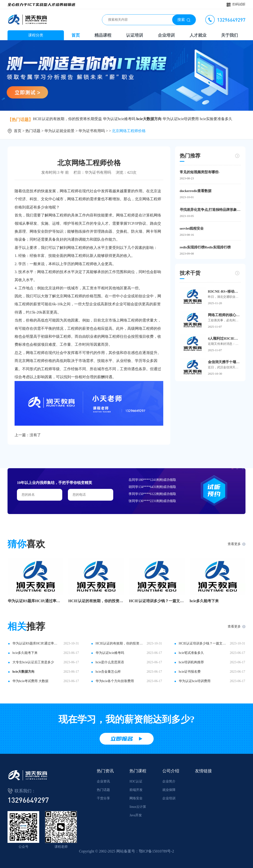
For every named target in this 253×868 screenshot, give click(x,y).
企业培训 (166, 35)
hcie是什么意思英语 (110, 662)
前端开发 (136, 790)
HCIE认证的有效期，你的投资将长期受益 (67, 119)
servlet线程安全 (192, 228)
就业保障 (169, 790)
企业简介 (169, 781)
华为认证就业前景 (59, 131)
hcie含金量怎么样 (108, 672)
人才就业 (198, 35)
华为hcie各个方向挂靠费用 (115, 681)
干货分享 (103, 798)
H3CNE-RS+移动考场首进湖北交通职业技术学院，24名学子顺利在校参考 (224, 291)
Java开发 (136, 815)
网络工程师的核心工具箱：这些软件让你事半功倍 (224, 315)
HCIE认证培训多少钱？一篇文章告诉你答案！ (157, 601)
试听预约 (214, 490)
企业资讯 (103, 781)
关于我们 (230, 35)
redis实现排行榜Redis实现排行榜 (205, 247)
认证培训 (135, 35)
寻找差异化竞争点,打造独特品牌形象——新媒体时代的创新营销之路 (210, 210)
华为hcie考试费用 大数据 (30, 681)
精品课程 (103, 35)
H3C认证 (136, 781)
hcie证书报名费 (190, 672)
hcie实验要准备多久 (216, 119)
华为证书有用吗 (92, 131)
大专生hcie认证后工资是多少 (33, 662)
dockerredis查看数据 (196, 191)
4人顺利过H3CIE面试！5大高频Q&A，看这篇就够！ (224, 338)
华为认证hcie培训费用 (181, 119)
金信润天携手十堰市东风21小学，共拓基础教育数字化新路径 (224, 362)
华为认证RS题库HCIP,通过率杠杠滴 (36, 601)
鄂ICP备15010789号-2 (156, 851)
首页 (76, 35)
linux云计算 (138, 807)
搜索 (181, 20)
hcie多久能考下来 (204, 601)
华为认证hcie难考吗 (119, 119)
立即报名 (122, 739)
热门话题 (33, 131)
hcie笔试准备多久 (191, 653)
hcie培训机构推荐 (191, 662)
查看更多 (234, 544)
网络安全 (136, 798)
